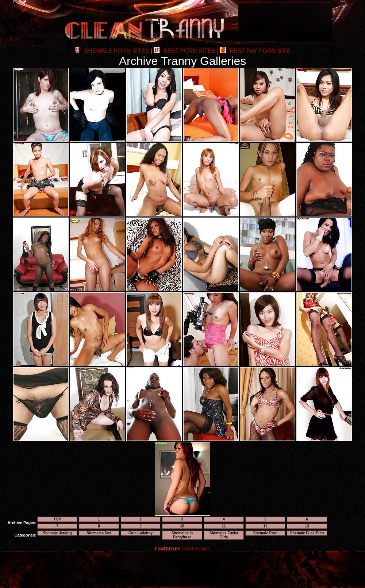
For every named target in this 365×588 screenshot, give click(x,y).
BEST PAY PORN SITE (255, 51)
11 (224, 526)
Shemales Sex (99, 533)
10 (182, 526)
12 (265, 526)
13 (307, 526)
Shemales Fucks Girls (224, 535)
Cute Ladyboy (141, 533)
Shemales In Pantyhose (182, 535)
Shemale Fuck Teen (307, 533)
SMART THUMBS (195, 549)
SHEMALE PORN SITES (112, 51)
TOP (57, 519)
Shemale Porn (266, 533)
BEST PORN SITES (185, 51)
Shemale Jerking (57, 533)
